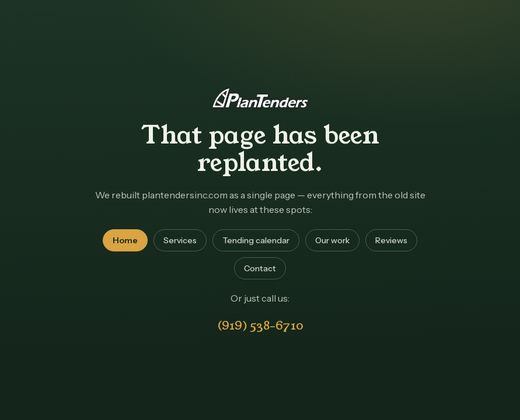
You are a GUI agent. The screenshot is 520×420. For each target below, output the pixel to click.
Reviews (391, 240)
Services (180, 240)
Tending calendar (256, 240)
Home (125, 240)
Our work (332, 240)
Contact (260, 268)
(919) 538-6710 (260, 325)
